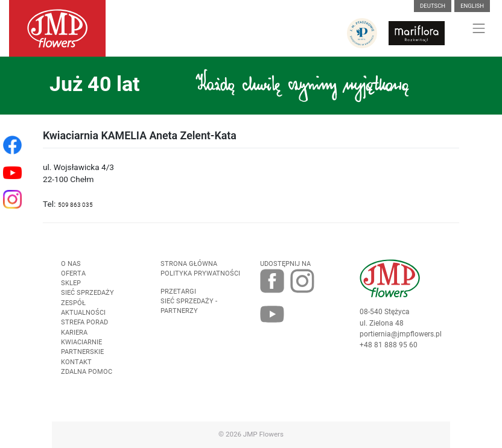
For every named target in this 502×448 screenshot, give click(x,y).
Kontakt (76, 362)
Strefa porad (84, 322)
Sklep (71, 283)
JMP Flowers (263, 434)
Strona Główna (189, 264)
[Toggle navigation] (479, 28)
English (472, 6)
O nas (71, 264)
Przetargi (178, 292)
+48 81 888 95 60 (389, 345)
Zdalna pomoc (87, 372)
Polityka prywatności (200, 273)
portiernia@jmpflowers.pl (400, 334)
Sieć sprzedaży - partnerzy (189, 306)
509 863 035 (75, 205)
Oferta (73, 273)
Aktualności (83, 313)
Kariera (74, 333)
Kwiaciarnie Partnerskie (82, 347)
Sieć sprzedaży (87, 293)
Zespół (73, 303)
